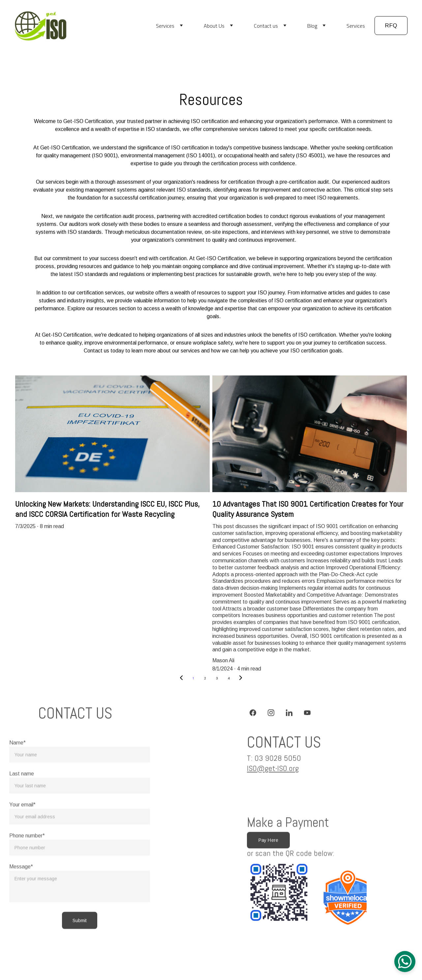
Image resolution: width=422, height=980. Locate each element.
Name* (17, 764)
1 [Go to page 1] (193, 678)
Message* (21, 888)
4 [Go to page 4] (229, 678)
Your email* (22, 826)
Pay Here (268, 842)
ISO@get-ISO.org (273, 770)
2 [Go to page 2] (205, 678)
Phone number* (27, 857)
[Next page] (241, 678)
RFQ (391, 26)
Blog (312, 26)
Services (165, 26)
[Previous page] (181, 678)
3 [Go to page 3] (217, 678)
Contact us (266, 26)
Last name (22, 795)
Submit (80, 941)
